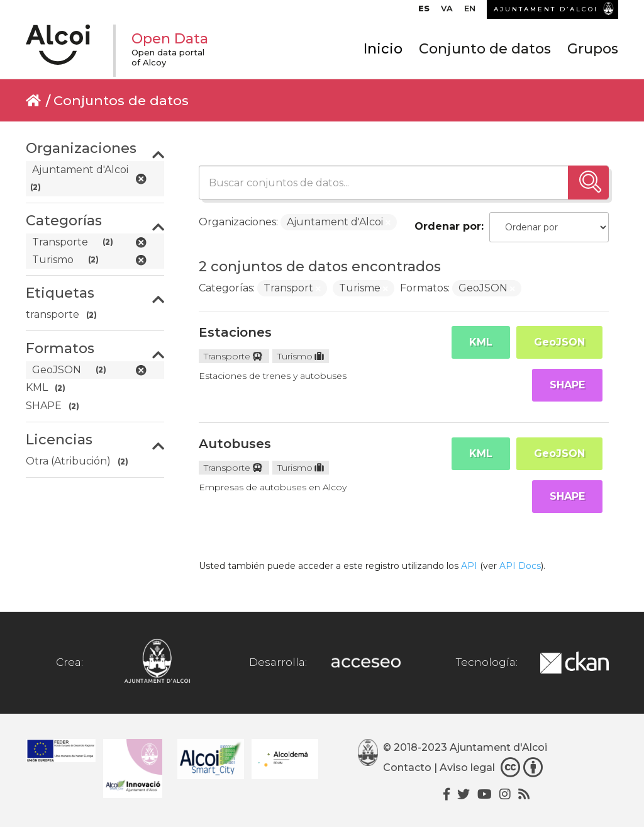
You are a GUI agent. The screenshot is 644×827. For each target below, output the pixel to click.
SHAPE (567, 385)
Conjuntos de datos (121, 100)
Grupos (593, 49)
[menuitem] (424, 11)
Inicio (383, 49)
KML (481, 342)
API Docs (520, 566)
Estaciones (235, 332)
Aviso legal (467, 768)
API (469, 566)
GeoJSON (559, 342)
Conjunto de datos (485, 49)
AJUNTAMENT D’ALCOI (546, 9)
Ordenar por (448, 226)
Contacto (407, 768)
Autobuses (235, 444)
